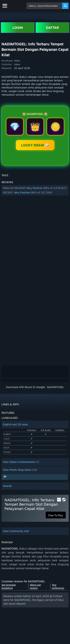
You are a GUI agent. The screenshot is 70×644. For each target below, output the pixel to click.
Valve (17, 61)
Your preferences (58, 586)
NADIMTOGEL (10, 548)
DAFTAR (52, 28)
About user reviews (35, 586)
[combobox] (44, 6)
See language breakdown (9, 586)
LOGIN (18, 28)
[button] (35, 190)
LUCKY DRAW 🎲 (35, 145)
